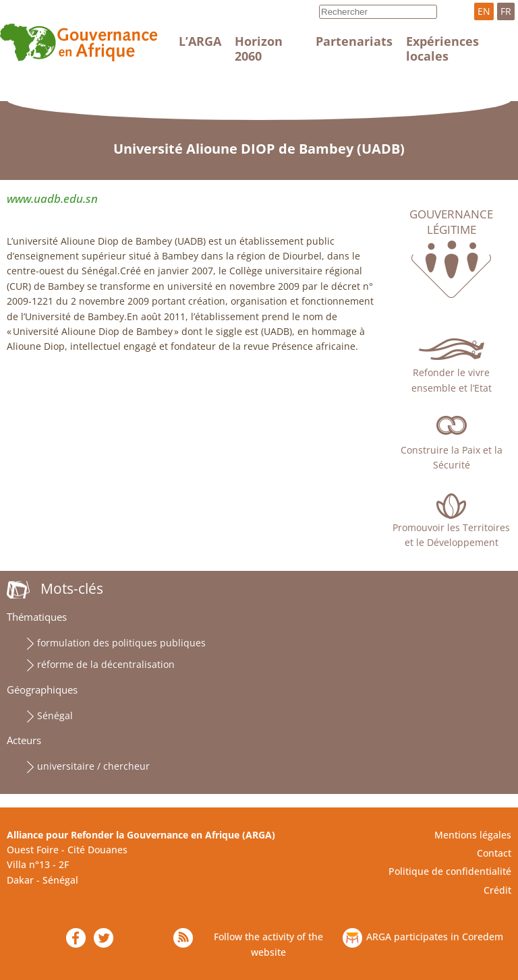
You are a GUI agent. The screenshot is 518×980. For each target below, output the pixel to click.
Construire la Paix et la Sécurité (452, 457)
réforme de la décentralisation (106, 664)
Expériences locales (442, 49)
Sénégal (55, 715)
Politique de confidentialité (450, 871)
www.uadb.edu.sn (52, 198)
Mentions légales (473, 835)
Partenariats (354, 41)
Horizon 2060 (259, 49)
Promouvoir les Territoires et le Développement (451, 535)
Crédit (497, 890)
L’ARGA (200, 41)
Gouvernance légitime (451, 222)
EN (484, 11)
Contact (494, 853)
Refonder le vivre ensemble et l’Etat (452, 380)
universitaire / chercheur (93, 766)
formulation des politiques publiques (121, 643)
